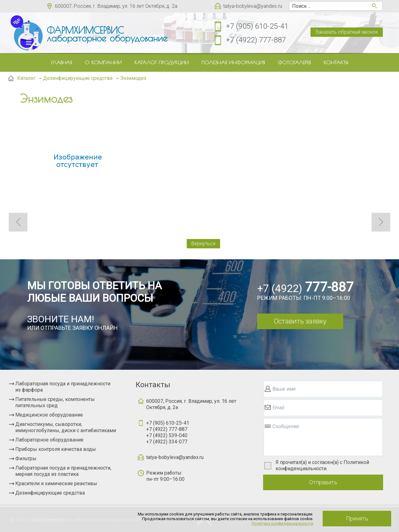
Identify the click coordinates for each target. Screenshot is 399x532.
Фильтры (26, 459)
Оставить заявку (300, 321)
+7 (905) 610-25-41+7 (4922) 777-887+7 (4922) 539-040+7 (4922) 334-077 (168, 432)
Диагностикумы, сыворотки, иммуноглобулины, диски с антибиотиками (66, 427)
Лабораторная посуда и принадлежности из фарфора (63, 387)
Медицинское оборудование (49, 415)
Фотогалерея (294, 62)
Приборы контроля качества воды (56, 449)
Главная (62, 62)
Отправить (323, 482)
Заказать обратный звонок (347, 32)
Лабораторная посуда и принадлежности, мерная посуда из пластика (63, 471)
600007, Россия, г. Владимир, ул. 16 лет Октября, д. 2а (116, 6)
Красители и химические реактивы (56, 483)
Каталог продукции (161, 62)
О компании (103, 62)
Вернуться (203, 244)
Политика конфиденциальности (282, 523)
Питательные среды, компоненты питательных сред (55, 402)
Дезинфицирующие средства (50, 493)
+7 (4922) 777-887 (256, 40)
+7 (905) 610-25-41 (257, 26)
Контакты (336, 62)
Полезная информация (233, 62)
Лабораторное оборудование (49, 440)
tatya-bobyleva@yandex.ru (253, 6)
